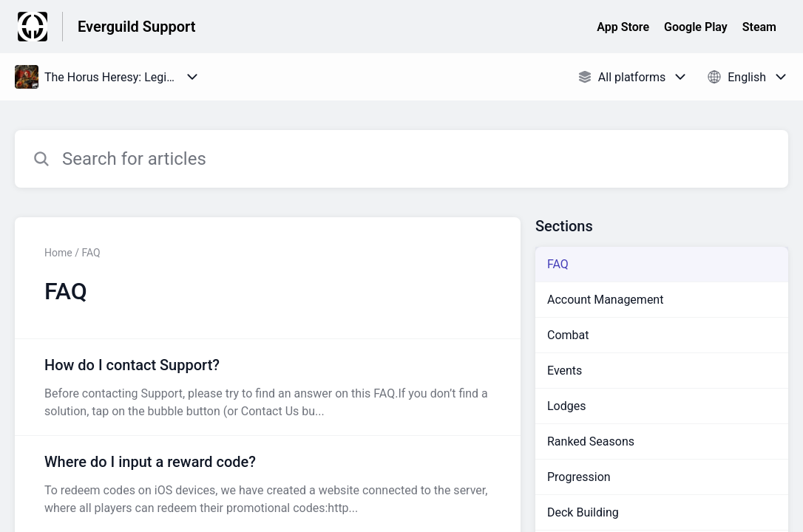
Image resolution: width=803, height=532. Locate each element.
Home (58, 253)
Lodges (567, 406)
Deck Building (583, 512)
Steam (759, 27)
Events (565, 371)
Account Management (605, 300)
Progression (579, 477)
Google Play (696, 27)
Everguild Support (136, 27)
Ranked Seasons (591, 441)
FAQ (558, 264)
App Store (623, 27)
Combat (568, 335)
